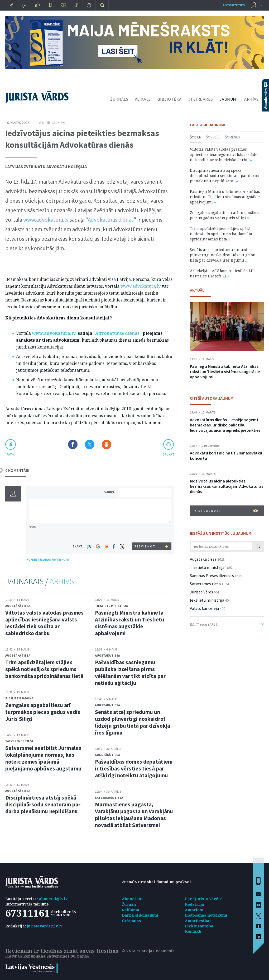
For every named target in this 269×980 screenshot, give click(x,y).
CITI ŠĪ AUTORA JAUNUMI (212, 398)
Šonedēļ (213, 137)
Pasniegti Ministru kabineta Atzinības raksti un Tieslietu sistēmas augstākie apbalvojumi (130, 623)
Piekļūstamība (199, 926)
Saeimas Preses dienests (212, 575)
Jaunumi (58, 123)
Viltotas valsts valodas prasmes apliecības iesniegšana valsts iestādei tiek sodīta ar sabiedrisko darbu (44, 623)
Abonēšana (133, 899)
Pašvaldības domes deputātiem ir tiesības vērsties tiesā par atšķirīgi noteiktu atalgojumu (134, 768)
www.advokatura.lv (46, 220)
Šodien (196, 137)
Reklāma (131, 910)
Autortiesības (198, 921)
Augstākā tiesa (18, 606)
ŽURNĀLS (119, 99)
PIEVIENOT (145, 546)
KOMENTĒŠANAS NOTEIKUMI (48, 559)
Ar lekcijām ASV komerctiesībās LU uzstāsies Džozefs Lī (222, 273)
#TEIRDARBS (201, 99)
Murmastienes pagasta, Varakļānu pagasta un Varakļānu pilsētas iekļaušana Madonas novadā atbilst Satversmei (134, 815)
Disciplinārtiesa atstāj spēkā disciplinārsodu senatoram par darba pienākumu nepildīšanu (43, 804)
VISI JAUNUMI (226, 511)
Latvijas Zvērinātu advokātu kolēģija (46, 166)
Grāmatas (132, 921)
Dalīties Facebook (73, 444)
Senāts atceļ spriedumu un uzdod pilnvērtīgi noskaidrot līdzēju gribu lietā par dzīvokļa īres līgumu (133, 722)
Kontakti (193, 931)
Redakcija (195, 904)
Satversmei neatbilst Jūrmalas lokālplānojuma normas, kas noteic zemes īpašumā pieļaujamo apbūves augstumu (43, 758)
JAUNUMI (229, 99)
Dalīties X (90, 444)
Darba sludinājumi (140, 915)
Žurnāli (129, 904)
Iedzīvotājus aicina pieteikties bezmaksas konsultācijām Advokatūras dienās (227, 486)
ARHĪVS (251, 99)
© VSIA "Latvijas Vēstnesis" (149, 951)
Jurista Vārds (201, 592)
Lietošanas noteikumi (206, 915)
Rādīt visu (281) (227, 624)
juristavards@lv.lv (45, 926)
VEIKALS (143, 99)
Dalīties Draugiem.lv (107, 444)
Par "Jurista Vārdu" (204, 899)
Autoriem (194, 910)
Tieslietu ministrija (111, 606)
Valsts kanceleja (204, 608)
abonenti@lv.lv (53, 899)
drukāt (168, 454)
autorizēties (234, 5)
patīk (11, 454)
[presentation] (145, 533)
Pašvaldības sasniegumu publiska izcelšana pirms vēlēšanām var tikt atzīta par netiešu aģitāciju (130, 673)
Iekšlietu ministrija (207, 600)
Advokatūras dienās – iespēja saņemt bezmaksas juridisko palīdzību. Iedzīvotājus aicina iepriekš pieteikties (225, 425)
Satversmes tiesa (19, 741)
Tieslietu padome (19, 698)
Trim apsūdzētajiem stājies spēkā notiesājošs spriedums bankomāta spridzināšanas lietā (44, 669)
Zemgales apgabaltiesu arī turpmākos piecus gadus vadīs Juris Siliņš (43, 712)
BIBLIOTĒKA (170, 99)
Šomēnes (232, 137)
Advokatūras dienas (111, 220)
